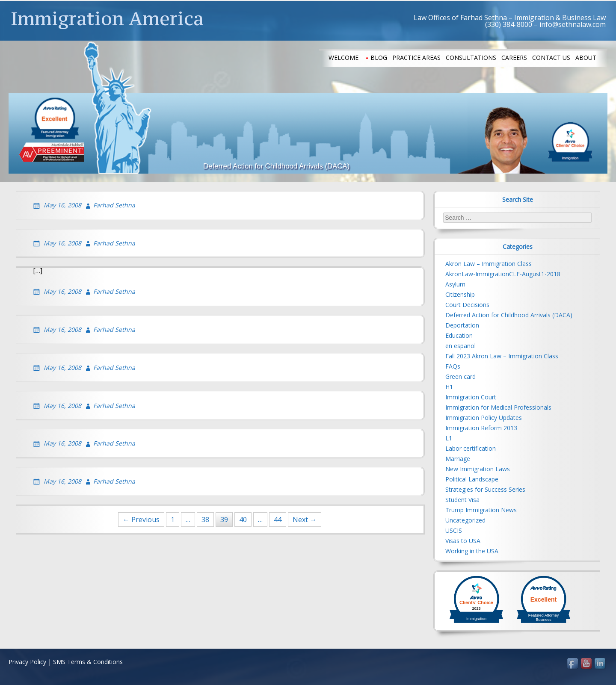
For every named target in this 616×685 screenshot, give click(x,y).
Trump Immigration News (481, 510)
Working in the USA (472, 551)
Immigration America (107, 18)
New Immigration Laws (478, 469)
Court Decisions (467, 305)
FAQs (453, 366)
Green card (461, 376)
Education (459, 335)
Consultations (471, 58)
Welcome (344, 58)
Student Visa (462, 500)
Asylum (455, 284)
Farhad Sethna (114, 205)
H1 (449, 387)
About (586, 58)
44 (278, 520)
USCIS (454, 530)
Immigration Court (471, 397)
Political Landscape (472, 479)
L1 (449, 438)
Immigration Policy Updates (484, 418)
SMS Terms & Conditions (88, 662)
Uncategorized (465, 520)
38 (205, 520)
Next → (305, 520)
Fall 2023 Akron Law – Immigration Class (502, 356)
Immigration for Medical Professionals (498, 407)
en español (461, 346)
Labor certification (471, 448)
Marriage (458, 459)
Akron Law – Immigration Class (489, 264)
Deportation (462, 325)
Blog (379, 58)
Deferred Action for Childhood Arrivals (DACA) (509, 315)
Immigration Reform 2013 (481, 428)
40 (243, 520)
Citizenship (460, 294)
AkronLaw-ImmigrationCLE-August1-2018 (503, 274)
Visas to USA (463, 541)
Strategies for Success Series (485, 489)
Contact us (551, 58)
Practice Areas (416, 58)
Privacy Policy (27, 662)
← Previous (141, 520)
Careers (514, 58)
